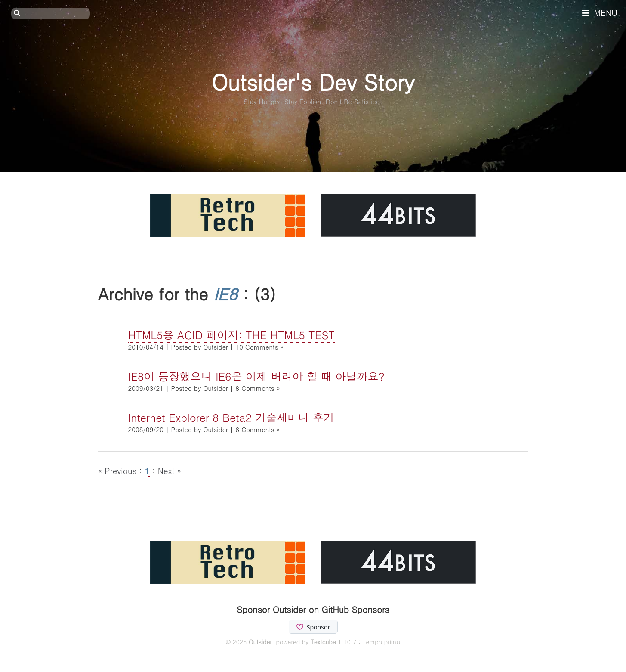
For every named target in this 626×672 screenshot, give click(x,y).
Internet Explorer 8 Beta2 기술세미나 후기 (231, 417)
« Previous (119, 470)
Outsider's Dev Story (313, 82)
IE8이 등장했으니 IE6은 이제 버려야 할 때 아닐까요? (257, 376)
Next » (170, 470)
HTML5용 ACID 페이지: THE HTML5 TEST (232, 335)
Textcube (323, 642)
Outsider (260, 642)
